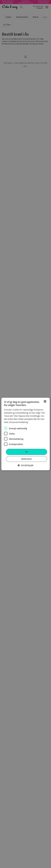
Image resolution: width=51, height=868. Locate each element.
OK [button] (27, 452)
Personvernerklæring (19, 422)
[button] (25, 465)
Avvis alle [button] (27, 459)
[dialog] (25, 434)
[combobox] (45, 401)
